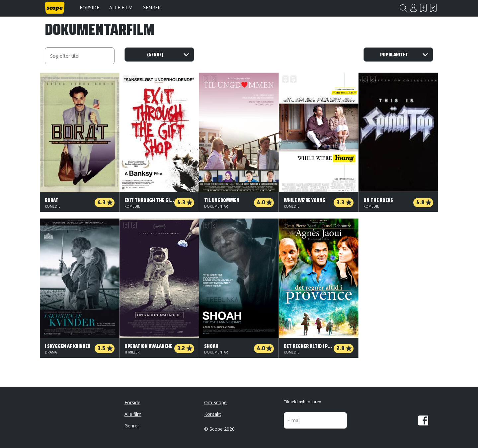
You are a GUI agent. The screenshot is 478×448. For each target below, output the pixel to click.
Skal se (423, 8)
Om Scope (215, 402)
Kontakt (213, 414)
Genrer (152, 7)
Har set (433, 8)
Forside (89, 7)
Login (413, 8)
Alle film (121, 7)
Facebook (423, 420)
